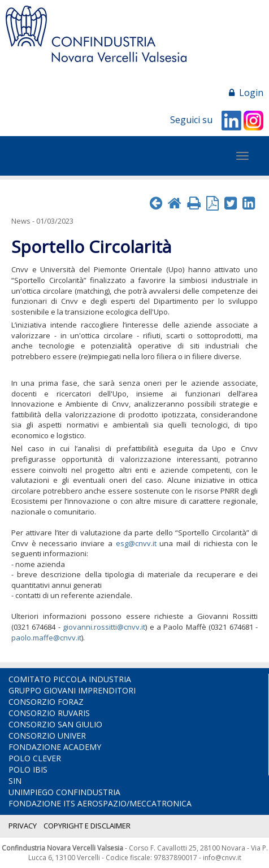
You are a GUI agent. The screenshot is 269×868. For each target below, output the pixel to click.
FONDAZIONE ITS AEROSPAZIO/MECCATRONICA (100, 803)
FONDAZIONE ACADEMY (55, 747)
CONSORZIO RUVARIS (49, 713)
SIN (15, 781)
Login (246, 93)
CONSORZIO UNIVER (47, 736)
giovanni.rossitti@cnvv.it (104, 627)
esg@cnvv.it (136, 543)
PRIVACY (23, 826)
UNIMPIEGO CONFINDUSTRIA (64, 792)
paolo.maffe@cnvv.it (46, 638)
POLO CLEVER (35, 758)
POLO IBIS (28, 769)
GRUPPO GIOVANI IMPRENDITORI (72, 690)
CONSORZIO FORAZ (46, 702)
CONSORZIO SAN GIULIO (55, 724)
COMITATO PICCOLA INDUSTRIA (70, 679)
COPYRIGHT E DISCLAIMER (87, 826)
